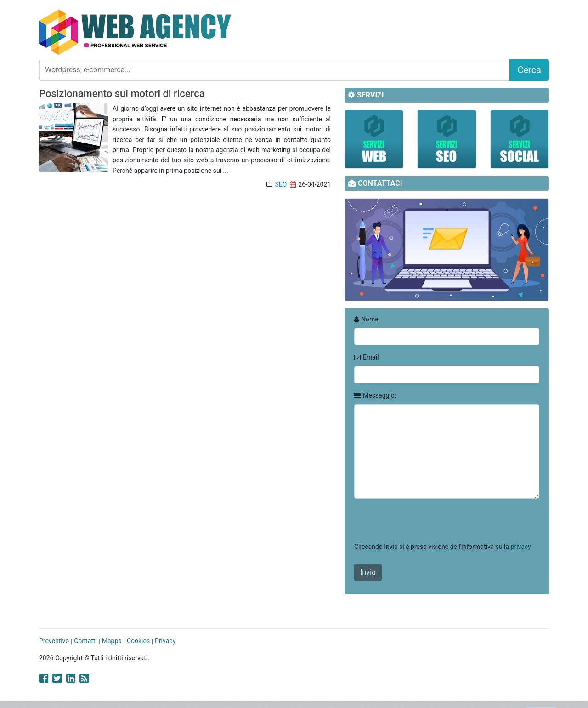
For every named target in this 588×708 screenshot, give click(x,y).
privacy (521, 547)
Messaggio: (375, 395)
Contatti (85, 641)
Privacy (165, 641)
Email (367, 357)
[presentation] (424, 524)
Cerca (529, 70)
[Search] (274, 70)
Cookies (138, 641)
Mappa (112, 641)
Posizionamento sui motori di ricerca (122, 94)
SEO (281, 184)
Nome (366, 319)
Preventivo (54, 641)
